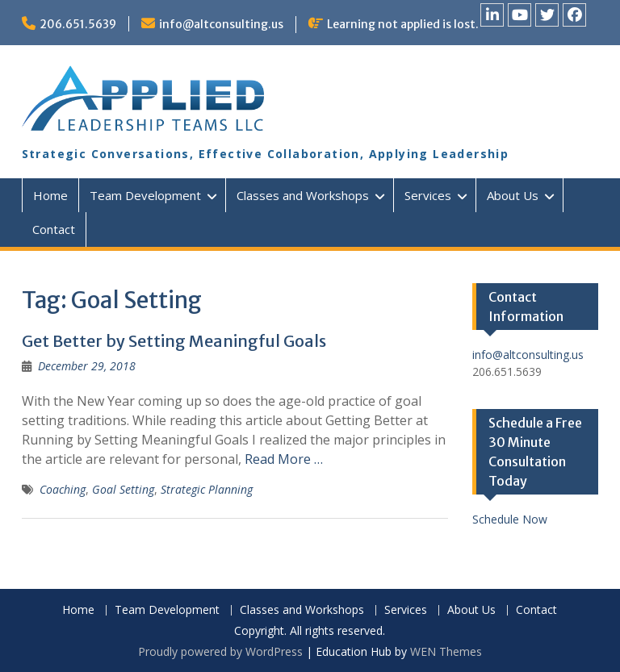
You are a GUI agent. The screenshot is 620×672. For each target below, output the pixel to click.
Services (428, 195)
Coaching (63, 489)
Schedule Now (510, 519)
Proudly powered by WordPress (220, 651)
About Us (513, 195)
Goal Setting (123, 489)
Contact (54, 229)
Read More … (284, 459)
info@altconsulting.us (221, 24)
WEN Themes (446, 651)
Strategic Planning (207, 489)
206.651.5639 (78, 24)
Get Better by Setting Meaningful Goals (174, 341)
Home (50, 195)
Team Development (145, 195)
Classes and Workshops (303, 195)
